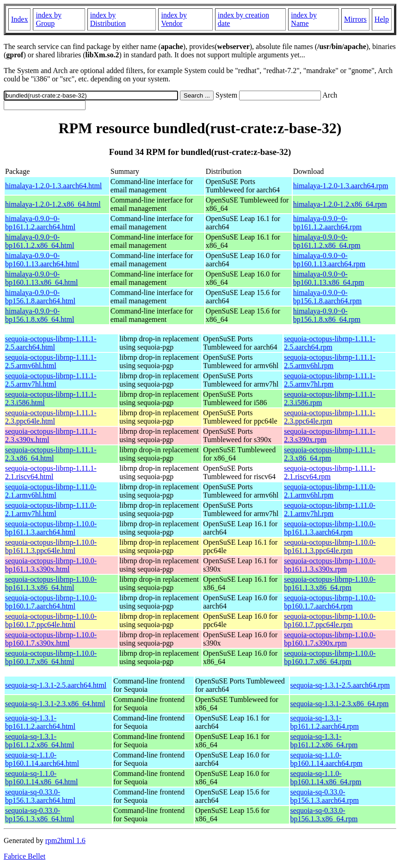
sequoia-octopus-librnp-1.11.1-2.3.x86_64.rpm (330, 454)
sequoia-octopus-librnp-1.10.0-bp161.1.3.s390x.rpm (330, 565)
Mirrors (355, 19)
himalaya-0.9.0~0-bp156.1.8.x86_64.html (40, 315)
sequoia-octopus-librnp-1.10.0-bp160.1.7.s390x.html (51, 639)
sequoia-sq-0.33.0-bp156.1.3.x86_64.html (40, 815)
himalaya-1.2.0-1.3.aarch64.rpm (341, 186)
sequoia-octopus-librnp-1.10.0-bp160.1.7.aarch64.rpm (330, 602)
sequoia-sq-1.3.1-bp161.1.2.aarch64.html (40, 722)
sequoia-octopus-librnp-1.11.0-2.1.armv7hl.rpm (330, 509)
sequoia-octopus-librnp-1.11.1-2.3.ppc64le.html (51, 417)
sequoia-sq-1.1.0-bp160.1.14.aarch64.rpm (326, 759)
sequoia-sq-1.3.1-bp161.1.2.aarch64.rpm (325, 722)
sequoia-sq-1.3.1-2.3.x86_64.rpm (340, 704)
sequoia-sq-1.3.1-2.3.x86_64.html (55, 704)
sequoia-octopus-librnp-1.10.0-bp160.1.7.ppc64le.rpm (330, 620)
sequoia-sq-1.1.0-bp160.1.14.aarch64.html (42, 759)
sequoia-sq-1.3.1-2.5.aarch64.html (56, 685)
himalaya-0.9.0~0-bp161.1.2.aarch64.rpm (327, 223)
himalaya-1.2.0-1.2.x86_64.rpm (340, 204)
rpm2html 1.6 (65, 840)
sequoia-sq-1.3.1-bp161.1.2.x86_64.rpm (324, 741)
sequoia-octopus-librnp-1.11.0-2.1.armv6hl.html (51, 491)
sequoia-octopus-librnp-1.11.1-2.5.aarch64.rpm (330, 343)
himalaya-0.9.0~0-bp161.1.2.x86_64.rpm (327, 241)
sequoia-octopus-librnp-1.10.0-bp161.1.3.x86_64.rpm (330, 583)
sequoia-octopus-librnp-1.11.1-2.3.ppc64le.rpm (330, 417)
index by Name (304, 19)
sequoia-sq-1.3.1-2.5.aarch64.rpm (340, 685)
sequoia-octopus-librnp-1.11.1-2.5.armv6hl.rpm (330, 361)
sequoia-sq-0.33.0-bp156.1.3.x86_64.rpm (324, 815)
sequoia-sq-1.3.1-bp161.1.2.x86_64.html (40, 741)
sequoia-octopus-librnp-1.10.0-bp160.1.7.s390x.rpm (330, 639)
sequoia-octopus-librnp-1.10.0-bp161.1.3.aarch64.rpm (330, 528)
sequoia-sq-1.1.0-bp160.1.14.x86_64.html (41, 778)
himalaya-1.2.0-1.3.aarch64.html (53, 186)
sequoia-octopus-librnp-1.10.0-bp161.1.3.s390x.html (51, 565)
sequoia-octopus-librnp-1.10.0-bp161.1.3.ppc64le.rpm (330, 546)
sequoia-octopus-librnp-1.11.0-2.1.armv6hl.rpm (330, 491)
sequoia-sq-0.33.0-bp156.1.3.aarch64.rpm (325, 796)
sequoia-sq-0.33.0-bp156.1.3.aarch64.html (40, 796)
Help (382, 19)
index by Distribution (108, 19)
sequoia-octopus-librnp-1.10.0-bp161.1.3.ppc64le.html (51, 546)
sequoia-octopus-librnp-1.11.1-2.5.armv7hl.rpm (330, 380)
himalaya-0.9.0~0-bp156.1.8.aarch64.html (40, 297)
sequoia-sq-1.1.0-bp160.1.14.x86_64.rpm (326, 778)
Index (19, 19)
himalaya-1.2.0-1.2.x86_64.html (53, 204)
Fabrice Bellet (25, 856)
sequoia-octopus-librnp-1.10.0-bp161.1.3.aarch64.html (51, 528)
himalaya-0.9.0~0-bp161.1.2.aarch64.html (40, 223)
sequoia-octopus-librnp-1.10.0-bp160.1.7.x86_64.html (51, 657)
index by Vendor (174, 19)
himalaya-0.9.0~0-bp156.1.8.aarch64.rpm (327, 297)
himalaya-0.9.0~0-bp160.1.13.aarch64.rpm (329, 260)
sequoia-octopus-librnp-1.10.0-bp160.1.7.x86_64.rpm (330, 657)
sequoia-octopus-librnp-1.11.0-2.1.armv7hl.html (51, 509)
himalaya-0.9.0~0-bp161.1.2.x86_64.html (40, 241)
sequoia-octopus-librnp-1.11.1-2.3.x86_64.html (51, 454)
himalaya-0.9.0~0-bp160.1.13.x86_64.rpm (329, 278)
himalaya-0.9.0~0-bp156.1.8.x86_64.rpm (327, 315)
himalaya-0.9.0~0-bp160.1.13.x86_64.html (41, 278)
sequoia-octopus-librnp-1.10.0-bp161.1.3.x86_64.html (51, 583)
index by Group (49, 19)
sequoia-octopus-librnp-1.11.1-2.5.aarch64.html (51, 343)
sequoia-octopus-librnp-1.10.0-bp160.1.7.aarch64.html (51, 602)
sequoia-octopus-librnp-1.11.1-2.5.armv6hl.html (51, 361)
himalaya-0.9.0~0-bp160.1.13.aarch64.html (42, 260)
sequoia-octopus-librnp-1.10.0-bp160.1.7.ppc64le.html (51, 620)
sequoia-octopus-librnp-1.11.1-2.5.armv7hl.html (51, 380)
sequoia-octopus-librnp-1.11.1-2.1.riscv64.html (51, 472)
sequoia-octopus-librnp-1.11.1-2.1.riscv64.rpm (330, 472)
